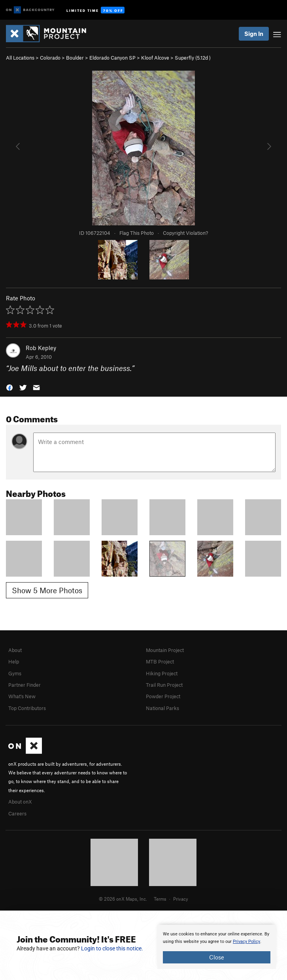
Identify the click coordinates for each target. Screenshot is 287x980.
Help (14, 661)
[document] (217, 947)
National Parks (162, 708)
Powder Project (163, 696)
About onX (20, 802)
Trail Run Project (164, 685)
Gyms (15, 673)
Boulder (75, 58)
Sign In (254, 34)
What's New (22, 696)
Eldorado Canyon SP (112, 58)
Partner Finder (25, 685)
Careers (17, 813)
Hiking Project (162, 673)
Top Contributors (27, 708)
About (15, 650)
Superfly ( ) (193, 58)
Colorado (50, 58)
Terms (160, 899)
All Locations (20, 58)
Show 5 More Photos (47, 590)
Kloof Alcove (155, 58)
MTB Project (160, 661)
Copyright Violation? (185, 233)
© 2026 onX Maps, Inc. (123, 899)
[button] (9, 387)
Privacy (181, 899)
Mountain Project (165, 650)
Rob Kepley (41, 348)
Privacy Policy (246, 942)
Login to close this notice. (112, 948)
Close (217, 957)
